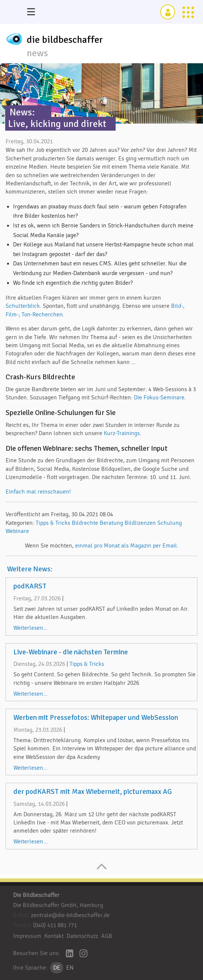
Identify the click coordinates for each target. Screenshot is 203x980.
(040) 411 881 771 (55, 925)
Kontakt (54, 936)
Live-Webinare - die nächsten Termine (71, 652)
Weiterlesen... (30, 628)
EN (70, 968)
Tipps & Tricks (53, 523)
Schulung (170, 523)
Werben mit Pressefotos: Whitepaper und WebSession (96, 718)
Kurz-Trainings (122, 433)
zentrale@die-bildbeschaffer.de (70, 915)
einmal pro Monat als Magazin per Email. (127, 546)
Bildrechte (85, 523)
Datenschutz (82, 936)
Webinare (17, 531)
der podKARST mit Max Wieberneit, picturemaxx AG (93, 792)
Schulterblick (23, 306)
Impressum (27, 936)
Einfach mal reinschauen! (38, 492)
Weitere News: (30, 569)
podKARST (30, 586)
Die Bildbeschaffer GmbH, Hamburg (58, 905)
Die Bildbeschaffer (36, 895)
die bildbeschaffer (65, 40)
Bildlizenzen (140, 523)
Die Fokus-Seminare (159, 398)
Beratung (111, 523)
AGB (107, 936)
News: (22, 112)
